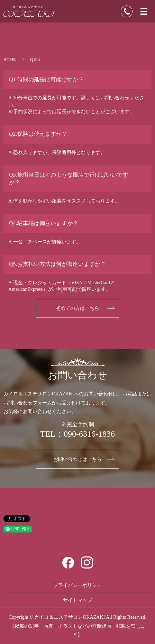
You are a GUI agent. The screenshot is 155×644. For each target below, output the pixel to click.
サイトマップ (77, 600)
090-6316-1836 (89, 434)
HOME (10, 60)
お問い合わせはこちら (77, 459)
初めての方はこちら (77, 308)
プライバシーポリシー (77, 585)
